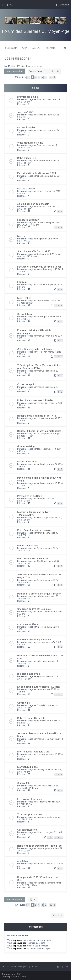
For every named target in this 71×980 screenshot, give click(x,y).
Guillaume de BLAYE (46, 254)
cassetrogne (43, 848)
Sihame (41, 548)
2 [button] (36, 77)
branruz (41, 612)
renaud (40, 285)
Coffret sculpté (26, 384)
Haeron (40, 642)
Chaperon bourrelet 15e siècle (34, 609)
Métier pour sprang (28, 546)
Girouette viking (26, 446)
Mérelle (21, 236)
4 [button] (42, 77)
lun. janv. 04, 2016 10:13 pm (38, 224)
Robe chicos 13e (27, 158)
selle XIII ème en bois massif (33, 204)
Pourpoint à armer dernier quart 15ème (39, 594)
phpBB (17, 974)
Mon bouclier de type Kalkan (33, 558)
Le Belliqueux (43, 317)
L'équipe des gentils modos (30, 66)
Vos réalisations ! (18, 58)
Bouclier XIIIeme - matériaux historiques (39, 431)
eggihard (41, 676)
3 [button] (39, 77)
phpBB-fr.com (19, 977)
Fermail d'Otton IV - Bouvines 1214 (37, 173)
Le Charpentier (44, 434)
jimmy (40, 403)
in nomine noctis (45, 817)
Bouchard (42, 99)
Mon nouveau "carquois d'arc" (34, 752)
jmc (39, 627)
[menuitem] (10, 5)
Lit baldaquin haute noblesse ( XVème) (39, 687)
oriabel (40, 176)
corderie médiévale (28, 624)
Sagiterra (41, 239)
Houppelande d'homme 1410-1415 (37, 416)
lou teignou (42, 770)
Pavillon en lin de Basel (30, 496)
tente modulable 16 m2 (30, 143)
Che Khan (42, 115)
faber (40, 449)
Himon (40, 191)
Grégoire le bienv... (45, 786)
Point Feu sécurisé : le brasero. (34, 530)
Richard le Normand (46, 883)
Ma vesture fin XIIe (27, 767)
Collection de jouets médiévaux (35, 349)
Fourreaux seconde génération (34, 640)
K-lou (39, 352)
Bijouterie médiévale (29, 674)
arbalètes (23, 861)
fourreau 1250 (25, 112)
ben (39, 689)
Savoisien (42, 705)
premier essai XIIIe (28, 97)
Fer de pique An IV (27, 462)
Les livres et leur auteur (30, 799)
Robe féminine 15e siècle (31, 718)
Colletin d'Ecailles (27, 830)
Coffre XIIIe (23, 703)
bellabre (41, 596)
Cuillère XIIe (24, 783)
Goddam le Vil (43, 802)
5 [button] (45, 77)
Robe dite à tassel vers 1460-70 (35, 400)
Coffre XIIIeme (25, 314)
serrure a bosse (26, 189)
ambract (41, 464)
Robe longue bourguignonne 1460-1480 (39, 846)
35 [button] (51, 77)
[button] (28, 77)
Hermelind (42, 161)
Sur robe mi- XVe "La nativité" (34, 251)
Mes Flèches (24, 298)
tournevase (42, 721)
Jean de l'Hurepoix (46, 223)
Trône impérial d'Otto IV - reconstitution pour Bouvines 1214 (39, 367)
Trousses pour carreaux (30, 814)
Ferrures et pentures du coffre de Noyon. (40, 267)
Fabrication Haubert (28, 220)
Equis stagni (43, 518)
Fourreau (22, 282)
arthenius (42, 269)
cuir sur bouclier (26, 127)
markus (41, 336)
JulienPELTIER (44, 301)
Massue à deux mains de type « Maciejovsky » (34, 513)
